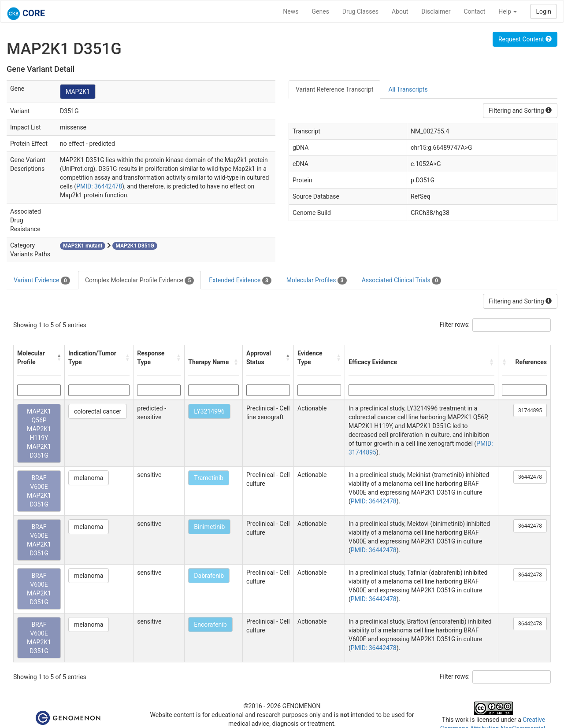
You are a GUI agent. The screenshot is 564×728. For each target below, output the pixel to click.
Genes (321, 11)
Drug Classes (360, 11)
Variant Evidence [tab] (42, 281)
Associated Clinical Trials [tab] (402, 281)
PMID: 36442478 (99, 186)
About (400, 11)
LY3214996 (209, 411)
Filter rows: (455, 325)
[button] (59, 358)
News (291, 11)
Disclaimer (436, 11)
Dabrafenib (209, 576)
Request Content (525, 39)
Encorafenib (210, 625)
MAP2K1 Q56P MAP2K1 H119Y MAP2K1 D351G (39, 433)
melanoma (89, 478)
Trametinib (209, 478)
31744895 (530, 410)
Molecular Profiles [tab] (317, 281)
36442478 (530, 477)
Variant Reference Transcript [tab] (334, 89)
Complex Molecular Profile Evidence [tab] (139, 281)
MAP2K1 (78, 92)
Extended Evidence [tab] (240, 281)
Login (544, 11)
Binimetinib (209, 527)
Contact (474, 11)
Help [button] (508, 11)
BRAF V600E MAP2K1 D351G (39, 491)
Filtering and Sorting (520, 111)
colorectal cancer (98, 411)
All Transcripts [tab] (408, 89)
